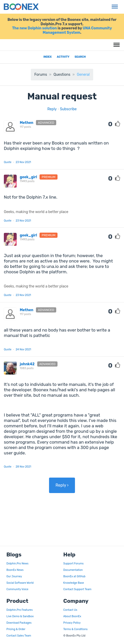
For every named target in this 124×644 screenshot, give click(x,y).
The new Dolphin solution (34, 28)
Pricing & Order (16, 629)
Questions (62, 75)
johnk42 (27, 364)
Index (47, 57)
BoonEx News (15, 570)
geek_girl (28, 177)
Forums (41, 75)
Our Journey (14, 576)
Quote (8, 162)
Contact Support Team (78, 589)
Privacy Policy (72, 623)
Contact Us (70, 610)
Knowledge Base (74, 583)
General (83, 75)
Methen (27, 123)
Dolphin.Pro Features (20, 610)
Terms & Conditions (76, 629)
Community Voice (17, 589)
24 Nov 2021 (23, 349)
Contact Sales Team (19, 636)
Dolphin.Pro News (17, 563)
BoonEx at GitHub (74, 576)
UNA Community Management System (77, 30)
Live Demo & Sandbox (20, 616)
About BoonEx (72, 616)
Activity (63, 57)
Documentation (73, 570)
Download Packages (19, 623)
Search (80, 57)
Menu (114, 4)
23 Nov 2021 (23, 162)
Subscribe (68, 109)
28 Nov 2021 (23, 467)
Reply (52, 109)
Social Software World (20, 583)
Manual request (62, 96)
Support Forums (74, 563)
